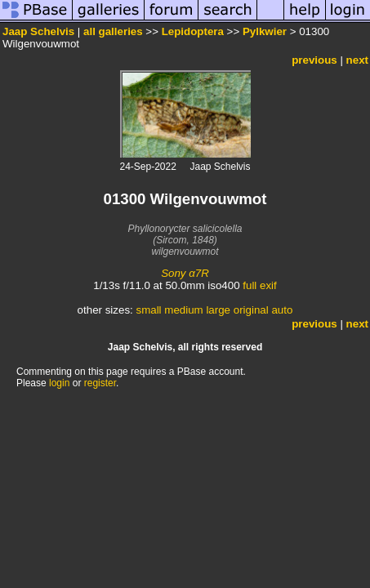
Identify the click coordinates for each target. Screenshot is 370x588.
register (100, 383)
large (218, 310)
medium (183, 310)
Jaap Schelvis (38, 31)
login (59, 383)
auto (282, 310)
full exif (259, 285)
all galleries (113, 31)
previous (314, 60)
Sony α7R (185, 273)
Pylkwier (265, 31)
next (357, 60)
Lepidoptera (193, 31)
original (251, 310)
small (148, 310)
